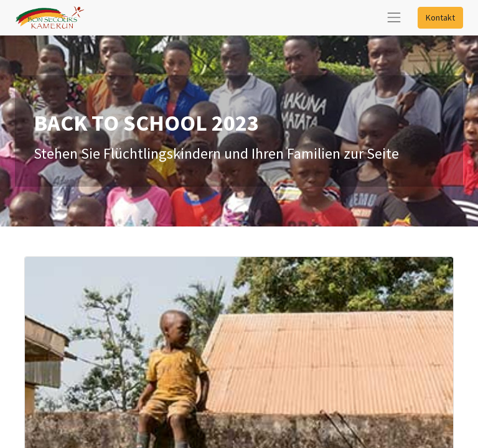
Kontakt (440, 17)
